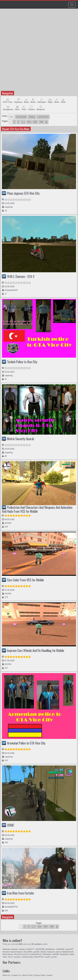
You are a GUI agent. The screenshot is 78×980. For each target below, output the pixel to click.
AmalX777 (30, 949)
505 (35, 122)
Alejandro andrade (10, 949)
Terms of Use (27, 975)
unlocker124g (27, 957)
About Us (6, 975)
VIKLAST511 (39, 957)
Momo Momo (8, 954)
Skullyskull (64, 954)
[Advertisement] (39, 51)
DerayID (6, 952)
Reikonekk (47, 954)
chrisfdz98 (60, 949)
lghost (59, 952)
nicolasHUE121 (35, 954)
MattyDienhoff (68, 952)
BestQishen (50, 949)
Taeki (5, 957)
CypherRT (69, 949)
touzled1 (17, 957)
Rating (32, 117)
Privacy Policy (40, 975)
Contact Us (16, 975)
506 (41, 122)
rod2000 (56, 954)
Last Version (43, 117)
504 (29, 122)
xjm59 (48, 957)
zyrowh (54, 957)
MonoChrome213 (21, 954)
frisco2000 (28, 952)
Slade (72, 954)
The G (10, 957)
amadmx (22, 949)
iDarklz (43, 952)
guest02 (36, 952)
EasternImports (16, 952)
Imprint (50, 975)
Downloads (21, 117)
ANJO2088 (40, 949)
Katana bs (51, 952)
